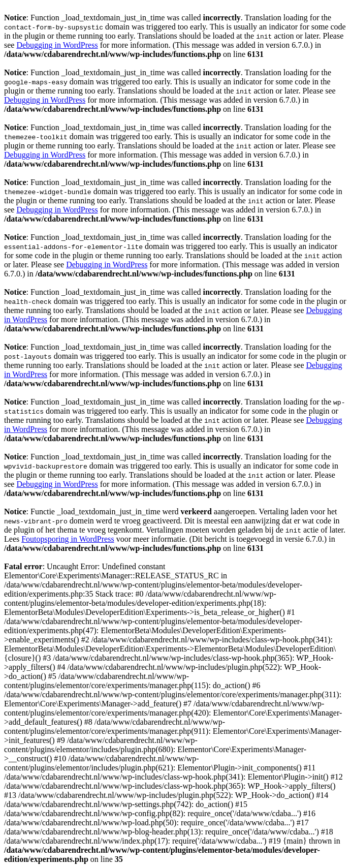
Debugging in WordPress (57, 45)
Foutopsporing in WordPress (68, 539)
